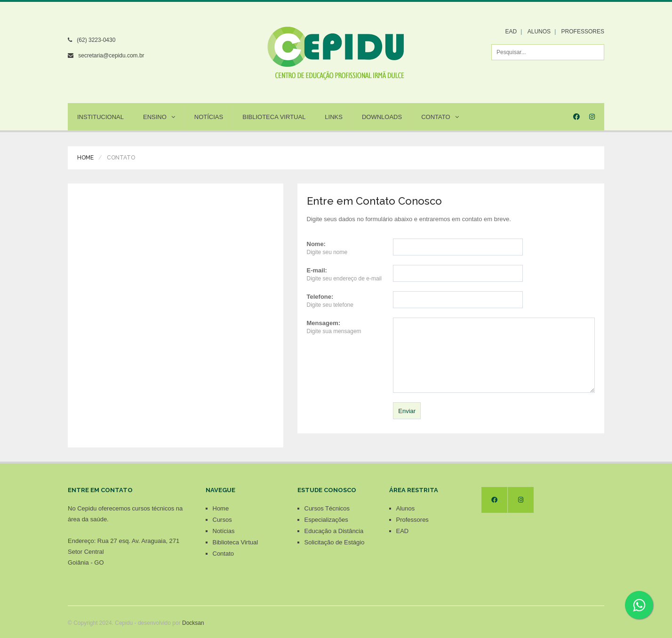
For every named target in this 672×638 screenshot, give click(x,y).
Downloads (382, 117)
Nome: (316, 244)
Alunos (406, 508)
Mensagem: (324, 323)
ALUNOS (539, 32)
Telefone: (320, 297)
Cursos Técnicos (327, 508)
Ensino (159, 117)
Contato (440, 117)
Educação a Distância (334, 531)
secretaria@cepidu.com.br (111, 56)
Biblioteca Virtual (274, 117)
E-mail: (317, 270)
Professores (412, 520)
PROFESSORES (583, 32)
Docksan (193, 623)
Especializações (326, 520)
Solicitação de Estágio (335, 542)
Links (334, 117)
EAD (511, 32)
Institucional (100, 117)
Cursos (222, 520)
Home (85, 158)
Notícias (209, 117)
